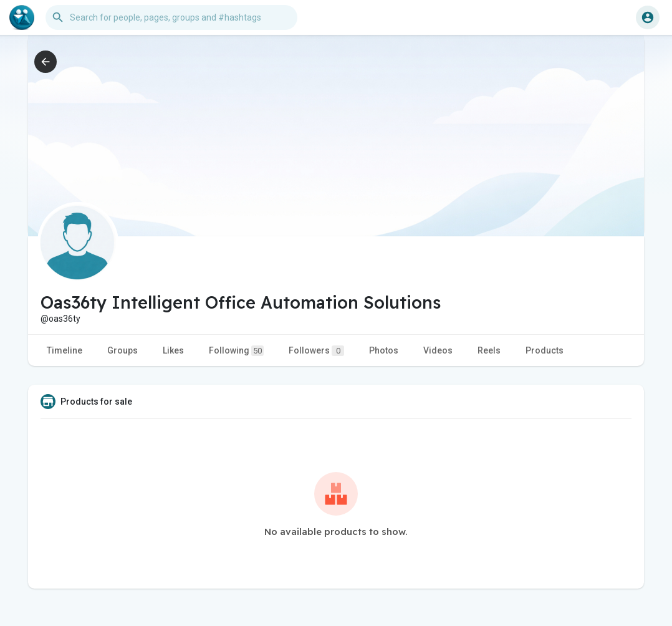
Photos (384, 350)
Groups (122, 350)
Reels (489, 350)
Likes (173, 350)
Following (236, 351)
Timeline (65, 350)
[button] (171, 17)
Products (545, 350)
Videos (438, 350)
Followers (316, 351)
